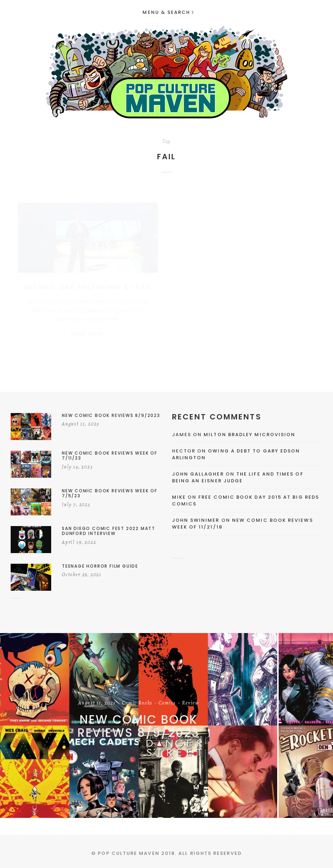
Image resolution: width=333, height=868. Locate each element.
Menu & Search (168, 12)
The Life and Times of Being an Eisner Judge (238, 478)
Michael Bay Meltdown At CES (88, 280)
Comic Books (137, 703)
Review (190, 703)
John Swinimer (196, 520)
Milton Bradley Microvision (249, 435)
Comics (167, 703)
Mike (179, 497)
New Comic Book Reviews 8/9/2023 (139, 726)
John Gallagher (198, 474)
